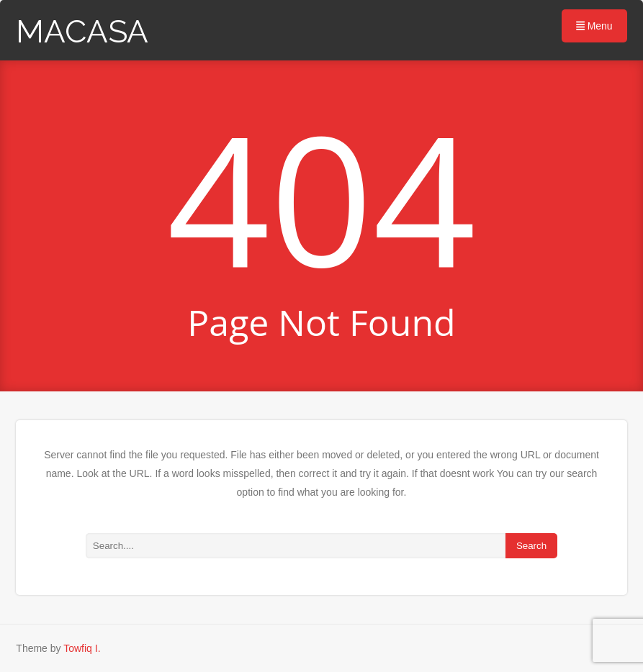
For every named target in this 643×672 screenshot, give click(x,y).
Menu (594, 26)
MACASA (82, 31)
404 (321, 197)
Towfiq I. (82, 648)
